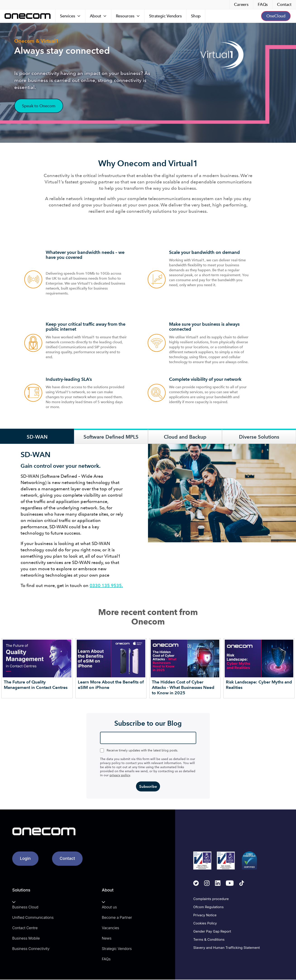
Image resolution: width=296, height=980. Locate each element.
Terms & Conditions (209, 940)
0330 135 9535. (106, 585)
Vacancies (110, 928)
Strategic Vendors (165, 16)
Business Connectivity (31, 949)
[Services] (70, 16)
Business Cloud (25, 907)
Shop (196, 16)
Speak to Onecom (39, 106)
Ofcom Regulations (208, 907)
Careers (241, 4)
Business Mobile (26, 939)
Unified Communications (33, 918)
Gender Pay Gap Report (212, 932)
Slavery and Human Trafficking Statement (227, 948)
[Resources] (128, 16)
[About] (98, 16)
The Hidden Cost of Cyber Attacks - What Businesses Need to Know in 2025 (183, 687)
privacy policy (120, 775)
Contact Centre (25, 928)
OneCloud (276, 16)
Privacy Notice (205, 916)
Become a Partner (117, 918)
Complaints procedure (211, 899)
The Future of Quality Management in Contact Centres (36, 685)
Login (25, 859)
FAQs (263, 4)
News (107, 939)
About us (109, 907)
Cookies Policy (205, 924)
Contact (284, 4)
